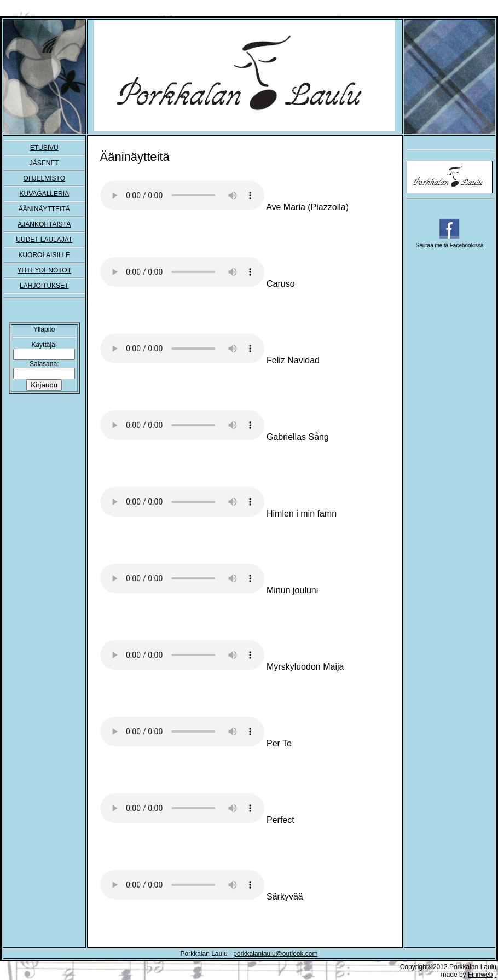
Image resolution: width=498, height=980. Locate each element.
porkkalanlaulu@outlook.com (275, 954)
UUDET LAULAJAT (44, 240)
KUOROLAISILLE (44, 255)
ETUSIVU (44, 148)
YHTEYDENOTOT (44, 270)
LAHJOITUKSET (44, 286)
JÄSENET (44, 163)
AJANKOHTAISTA (44, 224)
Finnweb (480, 975)
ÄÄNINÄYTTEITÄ (44, 209)
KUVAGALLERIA (44, 194)
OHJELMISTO (44, 178)
